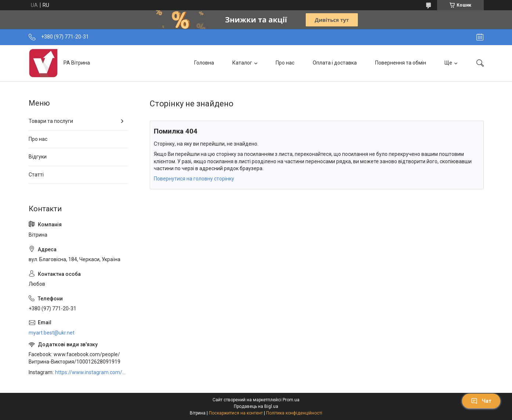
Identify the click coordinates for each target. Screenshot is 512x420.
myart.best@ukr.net (52, 333)
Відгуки (38, 157)
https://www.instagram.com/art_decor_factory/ (91, 372)
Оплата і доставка (335, 63)
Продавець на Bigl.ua (256, 406)
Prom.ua (291, 400)
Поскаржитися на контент (236, 413)
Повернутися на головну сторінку (194, 179)
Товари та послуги (51, 121)
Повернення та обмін (401, 63)
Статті (36, 175)
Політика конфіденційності (294, 413)
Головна (204, 63)
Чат (481, 401)
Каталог (242, 63)
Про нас (285, 63)
